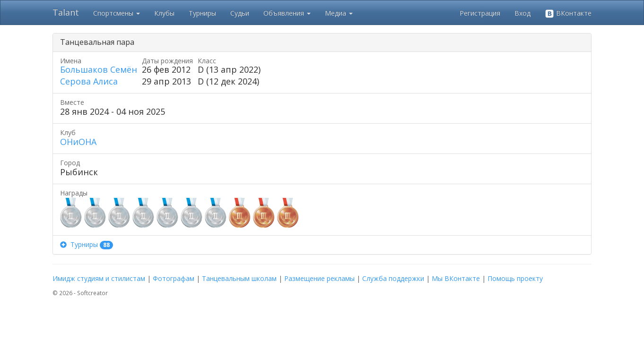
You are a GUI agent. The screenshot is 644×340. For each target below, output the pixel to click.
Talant (66, 12)
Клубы (164, 13)
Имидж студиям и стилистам (99, 278)
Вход (522, 13)
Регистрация (480, 13)
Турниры (202, 13)
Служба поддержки (393, 278)
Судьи (240, 13)
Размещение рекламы (319, 278)
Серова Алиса (89, 81)
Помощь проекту (515, 278)
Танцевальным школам (239, 278)
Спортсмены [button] (117, 13)
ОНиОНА (78, 142)
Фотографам (174, 278)
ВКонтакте (568, 13)
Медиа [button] (339, 13)
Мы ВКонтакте (456, 278)
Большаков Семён (99, 69)
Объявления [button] (287, 13)
